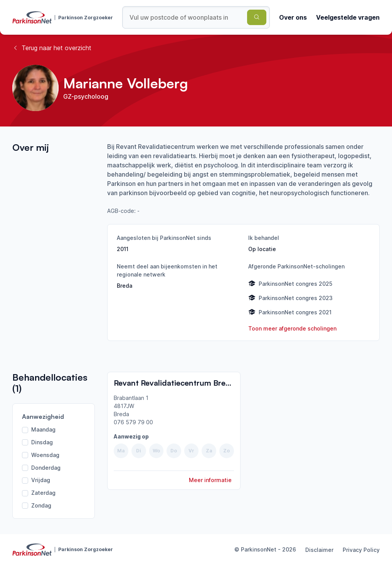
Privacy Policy (361, 550)
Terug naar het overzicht (52, 48)
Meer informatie (210, 480)
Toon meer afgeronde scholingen (292, 328)
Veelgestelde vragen (348, 17)
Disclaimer (319, 550)
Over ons (293, 17)
